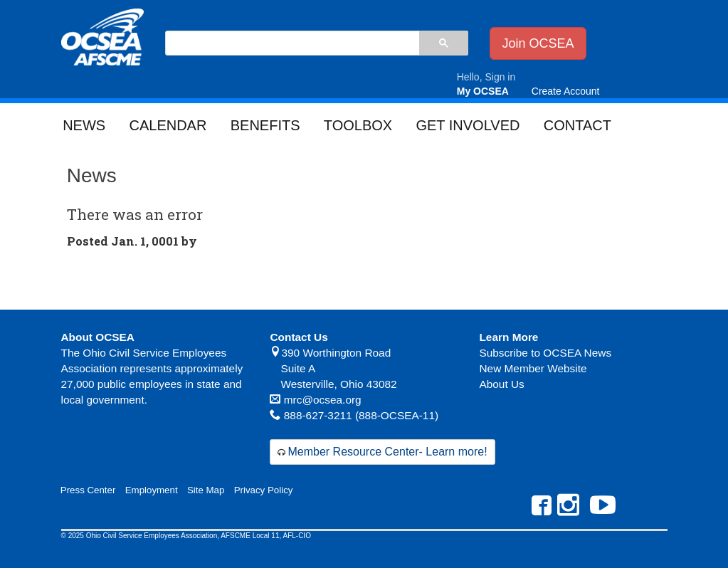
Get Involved (468, 125)
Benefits (265, 125)
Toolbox (358, 125)
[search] (292, 44)
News (84, 125)
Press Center (88, 490)
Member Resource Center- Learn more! (387, 452)
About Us (501, 384)
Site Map (206, 490)
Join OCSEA (538, 43)
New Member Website (533, 368)
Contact (577, 125)
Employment (152, 490)
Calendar (168, 125)
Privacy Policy (264, 490)
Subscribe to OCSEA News (545, 353)
